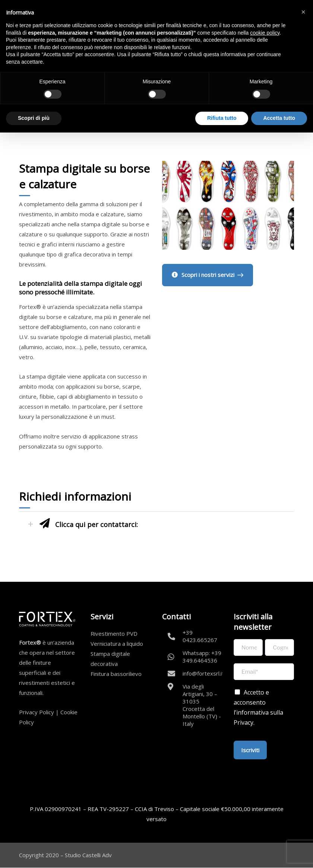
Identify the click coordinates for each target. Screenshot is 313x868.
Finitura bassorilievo (116, 674)
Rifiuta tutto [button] (222, 118)
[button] (303, 12)
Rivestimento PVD (114, 634)
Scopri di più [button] (34, 118)
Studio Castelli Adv (88, 855)
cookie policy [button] (265, 33)
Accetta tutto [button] (279, 118)
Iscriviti (250, 750)
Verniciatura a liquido (117, 644)
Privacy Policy (37, 712)
